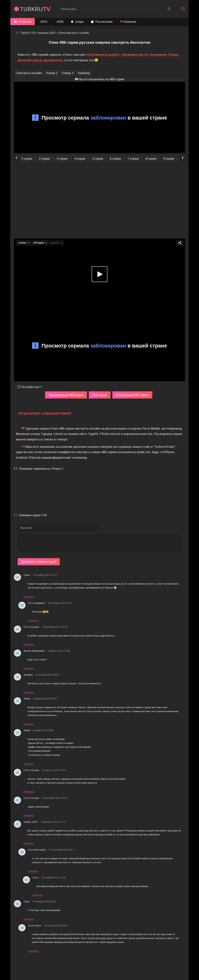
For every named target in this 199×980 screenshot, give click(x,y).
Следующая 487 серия (132, 395)
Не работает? (30, 387)
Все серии (100, 395)
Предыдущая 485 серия (66, 395)
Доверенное (53, 60)
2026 (60, 21)
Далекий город (30, 60)
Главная (23, 21)
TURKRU (35, 9)
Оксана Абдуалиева (34, 651)
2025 (44, 21)
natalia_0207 (31, 822)
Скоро (77, 21)
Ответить (29, 597)
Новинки (128, 21)
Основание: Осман (164, 54)
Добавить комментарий (39, 562)
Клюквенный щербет (104, 54)
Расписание (102, 21)
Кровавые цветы (135, 54)
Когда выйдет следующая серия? (45, 413)
